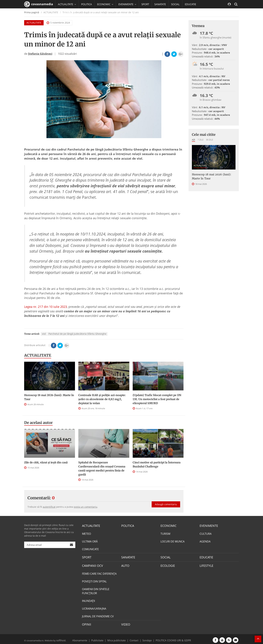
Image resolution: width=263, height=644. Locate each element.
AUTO (125, 564)
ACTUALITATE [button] (67, 4)
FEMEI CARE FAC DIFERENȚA (99, 572)
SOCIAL (175, 4)
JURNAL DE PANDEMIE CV (98, 615)
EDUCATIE (190, 4)
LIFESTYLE (206, 564)
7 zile (201, 140)
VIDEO (125, 623)
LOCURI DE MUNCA (173, 541)
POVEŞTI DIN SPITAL (94, 580)
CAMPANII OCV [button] (68, 13)
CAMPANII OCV (91, 564)
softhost (60, 638)
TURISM (165, 533)
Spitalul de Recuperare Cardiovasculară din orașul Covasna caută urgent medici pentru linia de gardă (102, 468)
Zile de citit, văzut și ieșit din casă (46, 462)
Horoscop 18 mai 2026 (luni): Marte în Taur (49, 397)
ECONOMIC (167, 526)
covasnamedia (39, 4)
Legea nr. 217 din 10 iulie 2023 (46, 307)
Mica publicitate (118, 638)
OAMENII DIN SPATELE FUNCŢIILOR (96, 590)
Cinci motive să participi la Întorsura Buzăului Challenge (157, 464)
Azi (193, 140)
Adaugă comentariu (166, 501)
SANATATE (160, 4)
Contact (134, 638)
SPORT (145, 4)
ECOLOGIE (167, 564)
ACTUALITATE (38, 355)
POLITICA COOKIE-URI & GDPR (169, 638)
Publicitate (101, 638)
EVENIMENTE (208, 526)
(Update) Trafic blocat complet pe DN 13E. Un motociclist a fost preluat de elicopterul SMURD (157, 399)
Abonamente (86, 638)
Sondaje (146, 638)
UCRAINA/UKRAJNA (94, 607)
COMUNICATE (90, 549)
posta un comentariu (86, 507)
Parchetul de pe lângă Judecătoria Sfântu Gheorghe (77, 334)
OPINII (86, 623)
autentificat (49, 507)
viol (44, 334)
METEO (86, 533)
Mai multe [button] (65, 21)
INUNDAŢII (88, 599)
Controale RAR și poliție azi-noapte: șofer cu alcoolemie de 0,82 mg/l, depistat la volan (102, 399)
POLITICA (87, 4)
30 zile (209, 140)
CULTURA (206, 533)
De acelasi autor (38, 423)
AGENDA (205, 541)
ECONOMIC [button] (105, 4)
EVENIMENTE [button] (127, 4)
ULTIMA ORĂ (90, 541)
